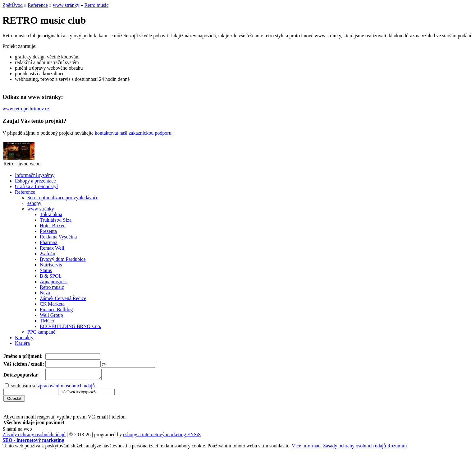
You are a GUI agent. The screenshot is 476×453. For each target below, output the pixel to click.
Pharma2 (49, 242)
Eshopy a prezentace (35, 181)
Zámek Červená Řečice (63, 298)
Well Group (51, 315)
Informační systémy (35, 175)
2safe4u (48, 254)
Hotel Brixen (53, 226)
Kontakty (24, 337)
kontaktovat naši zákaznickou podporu (133, 133)
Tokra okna (51, 214)
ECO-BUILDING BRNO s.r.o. (71, 326)
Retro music (97, 5)
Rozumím (397, 448)
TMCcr (47, 321)
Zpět (7, 5)
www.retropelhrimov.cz (26, 109)
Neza (45, 293)
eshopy (34, 203)
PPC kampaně (41, 332)
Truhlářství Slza (56, 220)
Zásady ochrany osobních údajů (34, 436)
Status (46, 270)
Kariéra (22, 343)
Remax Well (52, 248)
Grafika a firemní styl (36, 186)
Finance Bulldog (56, 310)
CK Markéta (52, 304)
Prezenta (48, 231)
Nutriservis (51, 265)
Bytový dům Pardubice (63, 259)
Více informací (307, 448)
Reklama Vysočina (58, 237)
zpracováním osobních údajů (66, 388)
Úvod (17, 5)
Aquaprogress (54, 282)
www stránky (66, 5)
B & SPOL (51, 276)
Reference (38, 5)
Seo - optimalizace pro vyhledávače (63, 198)
